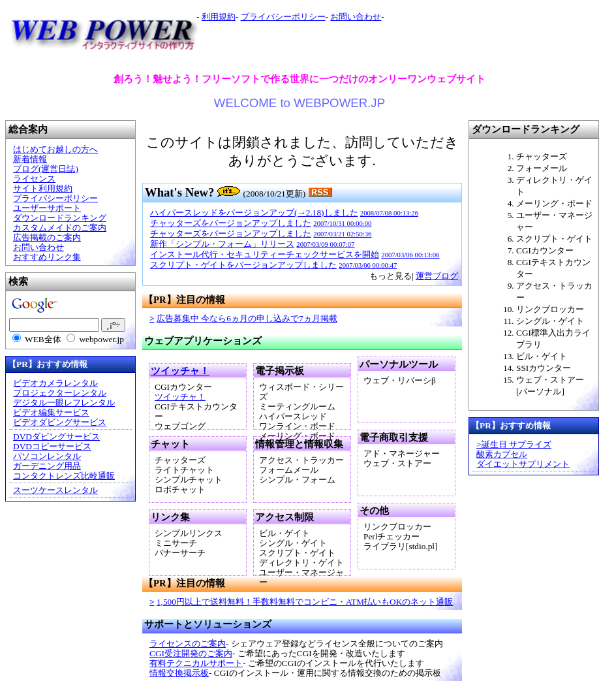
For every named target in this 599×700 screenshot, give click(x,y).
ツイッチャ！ (180, 371)
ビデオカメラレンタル (55, 383)
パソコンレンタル (47, 456)
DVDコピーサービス (52, 446)
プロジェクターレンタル (60, 393)
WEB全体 (43, 339)
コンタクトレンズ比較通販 (64, 476)
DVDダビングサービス (56, 437)
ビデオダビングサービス (60, 422)
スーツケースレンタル (55, 490)
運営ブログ (437, 276)
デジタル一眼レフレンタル (64, 403)
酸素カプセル (502, 454)
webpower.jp (101, 339)
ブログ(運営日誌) (46, 169)
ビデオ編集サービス (51, 412)
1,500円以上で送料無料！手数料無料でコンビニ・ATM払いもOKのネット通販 (305, 602)
